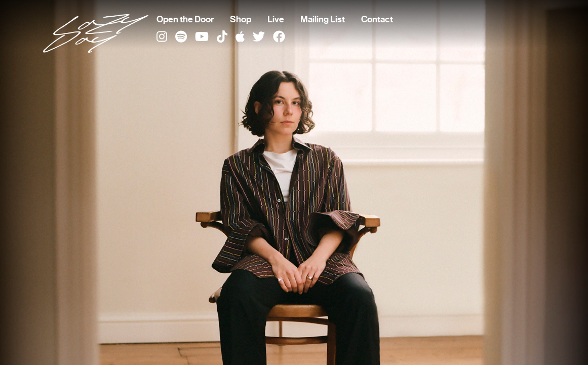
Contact (377, 19)
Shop (241, 19)
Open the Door (185, 19)
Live (276, 19)
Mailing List (323, 19)
